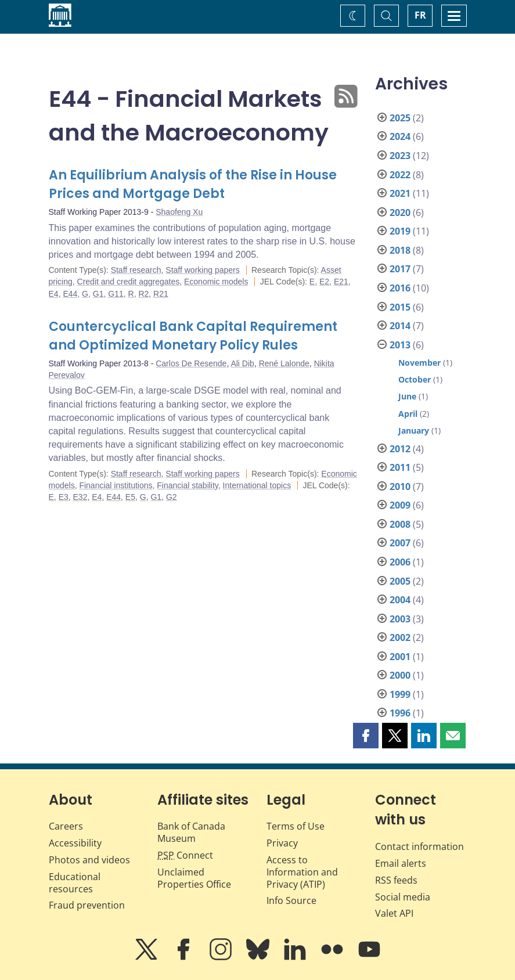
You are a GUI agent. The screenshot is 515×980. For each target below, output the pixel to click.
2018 (400, 250)
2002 (400, 637)
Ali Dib (242, 363)
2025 (400, 118)
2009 (400, 505)
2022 (400, 175)
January (414, 430)
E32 (80, 497)
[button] (366, 736)
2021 (400, 193)
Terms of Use (296, 826)
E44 (70, 294)
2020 (400, 212)
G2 (172, 497)
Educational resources (75, 883)
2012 (400, 449)
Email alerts (401, 863)
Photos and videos (89, 860)
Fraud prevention (87, 905)
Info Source (291, 900)
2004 (400, 600)
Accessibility (75, 843)
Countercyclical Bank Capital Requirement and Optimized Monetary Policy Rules (193, 336)
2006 (400, 562)
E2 (324, 282)
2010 (400, 487)
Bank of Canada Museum (191, 832)
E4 (54, 294)
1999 (400, 694)
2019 (400, 231)
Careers (66, 826)
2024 (400, 136)
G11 (116, 294)
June (407, 396)
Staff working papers (202, 270)
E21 (341, 282)
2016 (400, 288)
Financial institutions (116, 485)
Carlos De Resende (191, 363)
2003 (400, 619)
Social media (403, 897)
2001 (400, 657)
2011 (400, 467)
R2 (143, 294)
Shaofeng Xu (179, 212)
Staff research (136, 270)
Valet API (394, 913)
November (419, 363)
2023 (400, 156)
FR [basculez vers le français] (420, 15)
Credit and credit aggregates (129, 282)
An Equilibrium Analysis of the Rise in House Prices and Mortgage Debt (193, 184)
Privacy (282, 843)
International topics (257, 485)
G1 (98, 294)
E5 (130, 497)
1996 (400, 713)
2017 (400, 269)
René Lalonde (284, 363)
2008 (400, 524)
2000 (400, 675)
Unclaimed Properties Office (194, 878)
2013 (400, 345)
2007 (400, 543)
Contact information (419, 846)
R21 (161, 294)
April (408, 414)
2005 (400, 581)
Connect (185, 855)
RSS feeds (396, 880)
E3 (64, 497)
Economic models (216, 282)
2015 (400, 307)
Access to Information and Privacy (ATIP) (302, 872)
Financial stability (188, 485)
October (415, 379)
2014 (400, 326)
